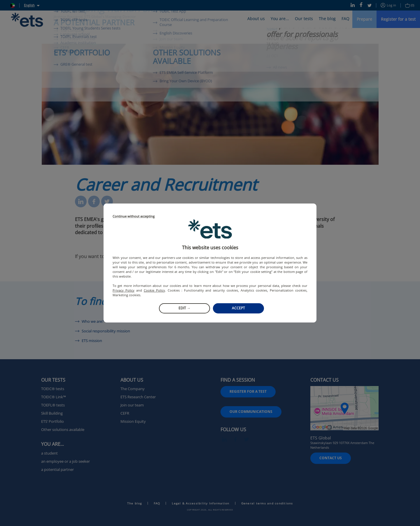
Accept (238, 308)
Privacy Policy (124, 290)
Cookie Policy (154, 290)
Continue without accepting (134, 216)
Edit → (184, 308)
